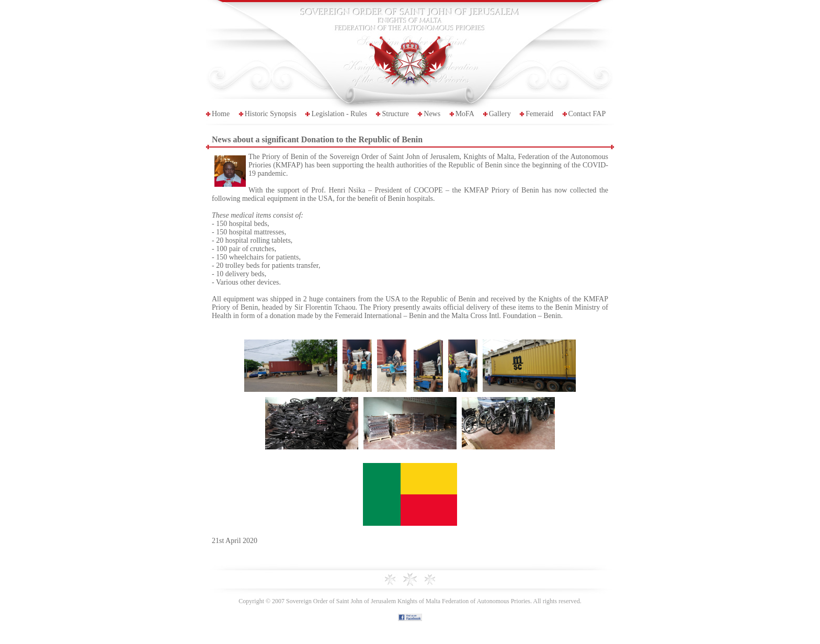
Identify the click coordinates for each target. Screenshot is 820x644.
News (432, 114)
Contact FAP (587, 114)
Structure (395, 114)
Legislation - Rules (339, 114)
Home (221, 114)
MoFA (465, 114)
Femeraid (539, 114)
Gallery (500, 114)
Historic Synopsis (271, 114)
